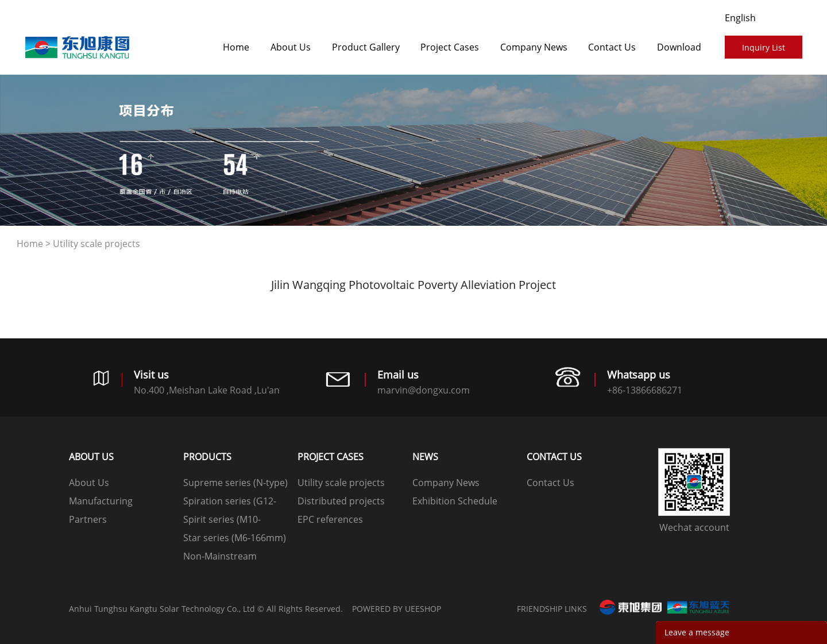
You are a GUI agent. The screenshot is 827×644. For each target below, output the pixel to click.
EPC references (330, 519)
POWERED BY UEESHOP (397, 609)
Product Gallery (366, 47)
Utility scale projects (96, 244)
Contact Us (612, 47)
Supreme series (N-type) (235, 483)
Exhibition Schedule (455, 501)
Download (679, 47)
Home (236, 47)
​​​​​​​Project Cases (450, 47)
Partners (88, 519)
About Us (291, 47)
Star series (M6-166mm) (235, 538)
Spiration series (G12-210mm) (230, 502)
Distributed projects (341, 501)
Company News (534, 47)
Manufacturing (101, 501)
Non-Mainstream (220, 556)
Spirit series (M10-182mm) (222, 521)
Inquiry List (764, 47)
